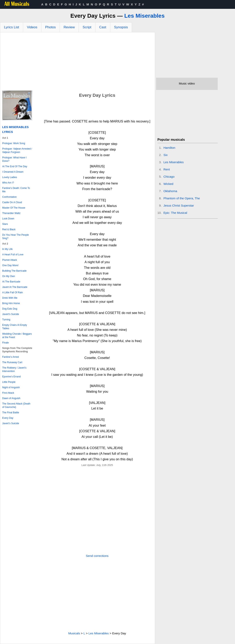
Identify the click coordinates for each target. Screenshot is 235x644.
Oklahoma (170, 191)
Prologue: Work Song (14, 143)
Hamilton (169, 148)
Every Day (8, 418)
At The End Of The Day (15, 166)
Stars (5, 224)
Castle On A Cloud (12, 202)
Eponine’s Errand (11, 377)
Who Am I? (8, 183)
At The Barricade (11, 282)
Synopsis (121, 27)
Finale (6, 343)
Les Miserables (145, 16)
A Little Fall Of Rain (13, 292)
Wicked (168, 184)
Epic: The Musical (175, 213)
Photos (51, 27)
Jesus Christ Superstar (179, 205)
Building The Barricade (14, 271)
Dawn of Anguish (11, 398)
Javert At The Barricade (15, 287)
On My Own (9, 276)
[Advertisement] (78, 62)
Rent (167, 169)
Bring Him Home (11, 303)
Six (166, 155)
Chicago (169, 177)
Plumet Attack (10, 260)
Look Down (8, 219)
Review (69, 27)
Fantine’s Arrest (11, 357)
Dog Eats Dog (10, 309)
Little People (9, 382)
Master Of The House (14, 208)
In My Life (7, 249)
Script (87, 27)
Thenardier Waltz (11, 213)
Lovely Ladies (10, 177)
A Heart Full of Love (13, 255)
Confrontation (9, 197)
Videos (32, 27)
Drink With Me (10, 298)
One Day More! (10, 265)
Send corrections (97, 556)
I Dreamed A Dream (13, 172)
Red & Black (9, 229)
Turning (6, 320)
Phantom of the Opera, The (182, 198)
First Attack (8, 393)
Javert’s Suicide (11, 423)
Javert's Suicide (11, 314)
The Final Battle (11, 413)
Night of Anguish (11, 387)
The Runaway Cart (12, 362)
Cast (103, 27)
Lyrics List (12, 27)
